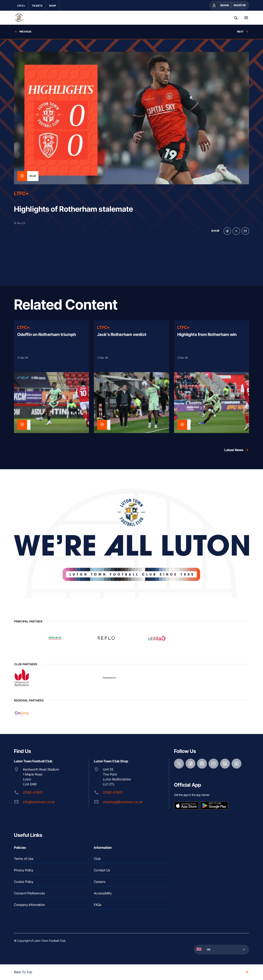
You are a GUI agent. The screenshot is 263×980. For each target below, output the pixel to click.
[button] (221, 950)
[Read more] (51, 377)
